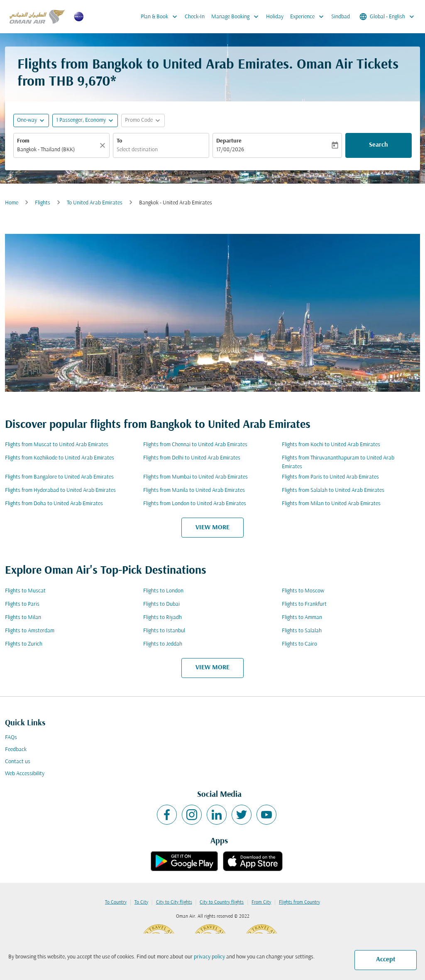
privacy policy (209, 957)
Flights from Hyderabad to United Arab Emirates (60, 490)
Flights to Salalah (302, 631)
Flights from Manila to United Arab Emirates (194, 490)
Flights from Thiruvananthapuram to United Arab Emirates (338, 462)
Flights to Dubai (161, 604)
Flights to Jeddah (163, 644)
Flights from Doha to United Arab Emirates (54, 504)
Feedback (16, 750)
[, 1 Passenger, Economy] (81, 120)
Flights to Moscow (303, 591)
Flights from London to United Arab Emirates (195, 504)
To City (141, 902)
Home (12, 203)
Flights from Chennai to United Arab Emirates (195, 445)
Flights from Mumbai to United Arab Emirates (195, 477)
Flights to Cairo (299, 644)
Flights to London (163, 591)
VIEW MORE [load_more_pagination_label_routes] (212, 528)
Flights (43, 203)
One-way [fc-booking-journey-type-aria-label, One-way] (27, 120)
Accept (386, 960)
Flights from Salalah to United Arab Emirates (333, 490)
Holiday (275, 17)
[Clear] (104, 145)
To (119, 141)
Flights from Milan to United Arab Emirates (331, 504)
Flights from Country (299, 902)
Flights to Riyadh (162, 618)
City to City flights (174, 902)
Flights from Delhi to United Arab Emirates (192, 458)
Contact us (18, 762)
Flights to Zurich (24, 644)
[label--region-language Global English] (387, 17)
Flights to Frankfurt (304, 604)
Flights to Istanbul (164, 631)
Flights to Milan (23, 618)
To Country (116, 902)
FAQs (11, 738)
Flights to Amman (302, 618)
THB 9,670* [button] (83, 82)
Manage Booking (237, 17)
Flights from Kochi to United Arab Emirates (331, 445)
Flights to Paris (22, 604)
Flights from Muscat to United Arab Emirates (57, 445)
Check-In (195, 17)
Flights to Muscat (25, 591)
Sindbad (341, 17)
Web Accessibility (25, 774)
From (23, 141)
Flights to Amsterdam (30, 631)
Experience (309, 17)
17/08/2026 (230, 150)
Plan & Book (161, 17)
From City (261, 902)
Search (379, 145)
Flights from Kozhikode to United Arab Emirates (60, 458)
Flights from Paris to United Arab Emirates (330, 477)
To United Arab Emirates (95, 203)
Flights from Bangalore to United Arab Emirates (59, 477)
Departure (229, 141)
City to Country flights (222, 902)
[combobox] (57, 150)
